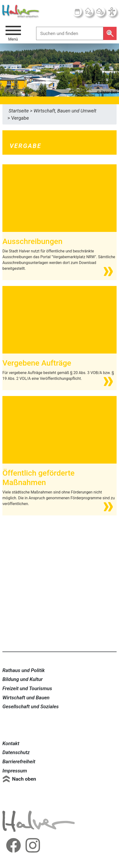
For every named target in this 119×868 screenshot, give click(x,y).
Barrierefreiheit (19, 762)
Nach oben (24, 779)
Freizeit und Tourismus (27, 688)
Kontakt (11, 743)
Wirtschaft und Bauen (26, 698)
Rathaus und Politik (24, 670)
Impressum (15, 771)
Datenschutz (16, 752)
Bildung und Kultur (23, 679)
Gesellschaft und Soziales (31, 707)
